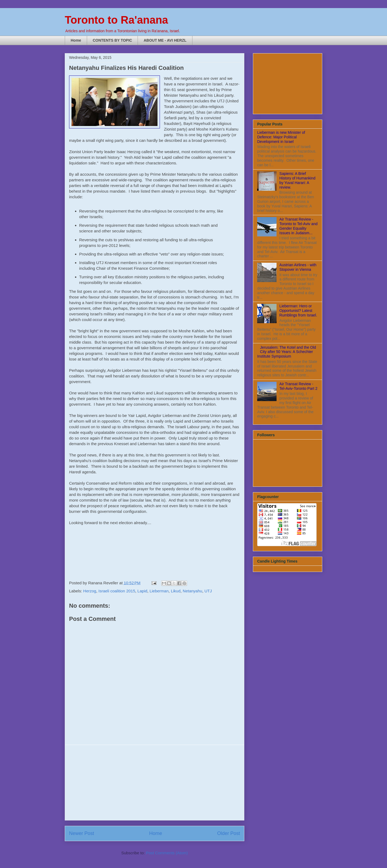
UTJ (208, 591)
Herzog (90, 591)
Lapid (142, 591)
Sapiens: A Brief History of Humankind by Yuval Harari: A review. (298, 180)
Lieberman (159, 591)
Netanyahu (193, 591)
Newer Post (82, 833)
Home (76, 40)
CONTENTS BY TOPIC (112, 40)
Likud (176, 591)
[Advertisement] (155, 783)
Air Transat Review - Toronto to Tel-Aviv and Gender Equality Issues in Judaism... (299, 226)
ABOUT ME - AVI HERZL (165, 40)
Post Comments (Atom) (167, 853)
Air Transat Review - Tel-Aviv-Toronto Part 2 (298, 386)
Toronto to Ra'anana (116, 20)
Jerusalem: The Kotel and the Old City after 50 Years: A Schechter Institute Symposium (287, 352)
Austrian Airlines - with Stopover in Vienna (298, 267)
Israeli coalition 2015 (117, 591)
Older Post (229, 833)
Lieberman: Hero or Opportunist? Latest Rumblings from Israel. (298, 311)
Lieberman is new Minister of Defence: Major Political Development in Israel (281, 137)
